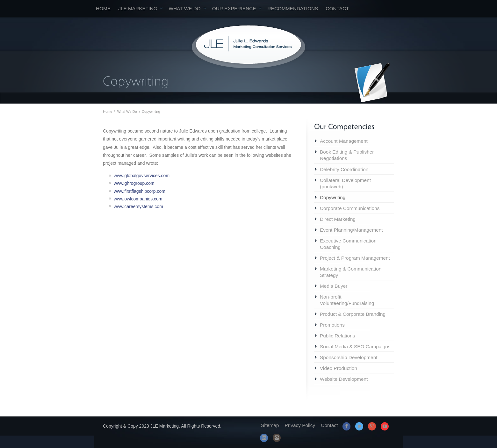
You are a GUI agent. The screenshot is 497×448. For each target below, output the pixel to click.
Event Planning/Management (351, 230)
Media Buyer (334, 286)
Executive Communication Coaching (348, 244)
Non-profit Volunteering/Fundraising (347, 300)
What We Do (187, 8)
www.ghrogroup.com (134, 183)
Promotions (332, 325)
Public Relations (337, 336)
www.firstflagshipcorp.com (140, 191)
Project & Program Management (355, 258)
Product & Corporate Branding (353, 314)
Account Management (344, 141)
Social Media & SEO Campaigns (355, 347)
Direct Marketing (338, 219)
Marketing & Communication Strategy (351, 272)
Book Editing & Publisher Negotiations (347, 155)
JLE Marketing (141, 8)
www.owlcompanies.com (138, 199)
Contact (337, 8)
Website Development (344, 379)
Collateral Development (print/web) (345, 183)
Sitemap (270, 425)
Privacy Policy (300, 425)
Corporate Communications (350, 208)
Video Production (339, 368)
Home (103, 8)
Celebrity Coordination (344, 169)
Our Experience (237, 8)
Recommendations (293, 8)
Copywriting (333, 197)
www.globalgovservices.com (142, 176)
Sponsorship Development (349, 357)
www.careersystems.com (138, 206)
